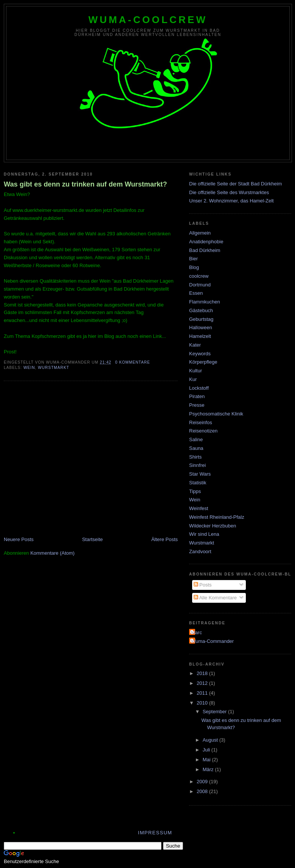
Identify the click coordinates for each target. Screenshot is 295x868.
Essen (196, 293)
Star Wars (200, 474)
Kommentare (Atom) (52, 553)
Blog (194, 267)
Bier (193, 259)
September (215, 712)
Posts (203, 585)
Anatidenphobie (206, 242)
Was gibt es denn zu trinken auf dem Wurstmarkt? (85, 184)
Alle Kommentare (215, 598)
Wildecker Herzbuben (213, 526)
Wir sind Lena (204, 534)
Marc (196, 632)
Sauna (196, 448)
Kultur (196, 371)
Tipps (195, 491)
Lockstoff (199, 388)
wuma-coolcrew (148, 20)
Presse (197, 405)
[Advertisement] (71, 460)
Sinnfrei (197, 465)
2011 (203, 693)
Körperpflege (203, 362)
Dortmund (200, 285)
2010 (203, 703)
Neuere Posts (19, 539)
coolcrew (199, 276)
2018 (203, 673)
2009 (203, 782)
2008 (203, 791)
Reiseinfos (201, 422)
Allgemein (200, 233)
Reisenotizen (203, 431)
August (211, 740)
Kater (195, 345)
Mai (207, 760)
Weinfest (199, 508)
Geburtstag (201, 319)
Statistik (198, 483)
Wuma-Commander (212, 641)
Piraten (197, 396)
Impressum (155, 833)
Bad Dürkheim (205, 250)
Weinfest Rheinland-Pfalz (217, 517)
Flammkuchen (205, 302)
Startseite (92, 539)
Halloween (201, 327)
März (209, 769)
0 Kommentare (132, 362)
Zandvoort (200, 551)
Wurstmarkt (54, 368)
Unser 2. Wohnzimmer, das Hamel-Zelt (231, 201)
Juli (207, 750)
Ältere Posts (165, 539)
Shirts (195, 457)
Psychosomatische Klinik (216, 414)
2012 (203, 683)
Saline (196, 439)
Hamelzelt (200, 336)
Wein (29, 368)
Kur (193, 379)
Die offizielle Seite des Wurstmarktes (229, 192)
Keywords (200, 354)
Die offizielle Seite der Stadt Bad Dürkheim (235, 184)
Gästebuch (201, 310)
